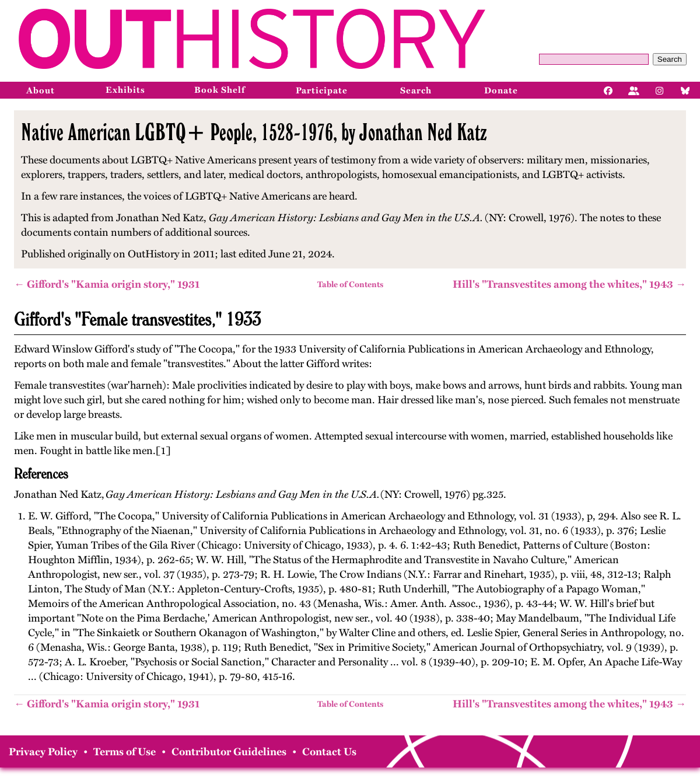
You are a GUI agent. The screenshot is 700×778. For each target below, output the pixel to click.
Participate (322, 90)
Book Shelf (220, 90)
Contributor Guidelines (229, 752)
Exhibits (125, 90)
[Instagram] (660, 90)
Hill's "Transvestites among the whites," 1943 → (569, 284)
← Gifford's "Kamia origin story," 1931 (107, 284)
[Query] (594, 59)
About (41, 90)
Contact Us (329, 752)
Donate (501, 90)
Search (670, 59)
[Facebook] (608, 90)
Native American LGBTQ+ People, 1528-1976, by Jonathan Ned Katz (254, 132)
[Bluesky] (685, 90)
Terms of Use (125, 752)
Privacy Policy (43, 752)
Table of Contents (350, 285)
